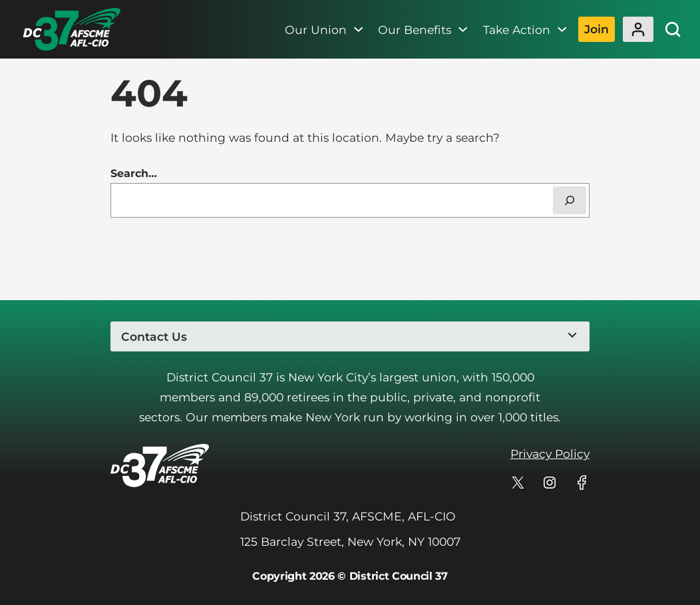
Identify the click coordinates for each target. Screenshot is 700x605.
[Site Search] (673, 29)
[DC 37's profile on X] (518, 483)
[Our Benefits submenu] (463, 29)
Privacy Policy (550, 454)
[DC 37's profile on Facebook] (582, 483)
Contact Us (154, 336)
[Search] (570, 200)
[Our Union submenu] (358, 29)
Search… (134, 173)
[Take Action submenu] (562, 29)
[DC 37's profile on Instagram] (550, 483)
